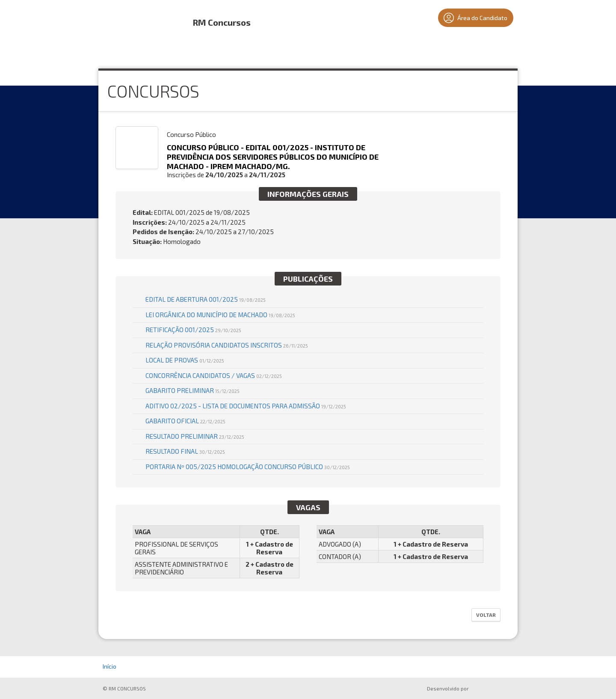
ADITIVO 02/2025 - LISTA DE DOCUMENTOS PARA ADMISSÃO (246, 406)
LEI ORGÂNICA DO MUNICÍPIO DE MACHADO (220, 315)
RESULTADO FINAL (185, 451)
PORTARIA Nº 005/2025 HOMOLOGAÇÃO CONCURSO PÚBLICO (248, 467)
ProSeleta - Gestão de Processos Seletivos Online (493, 689)
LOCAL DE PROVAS (185, 360)
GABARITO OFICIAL (185, 421)
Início (110, 666)
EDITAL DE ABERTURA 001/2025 (206, 299)
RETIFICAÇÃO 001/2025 (193, 330)
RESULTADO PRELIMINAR (195, 436)
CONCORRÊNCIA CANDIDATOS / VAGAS (214, 375)
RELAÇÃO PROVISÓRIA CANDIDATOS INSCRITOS (227, 345)
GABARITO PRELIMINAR (192, 390)
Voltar (486, 615)
